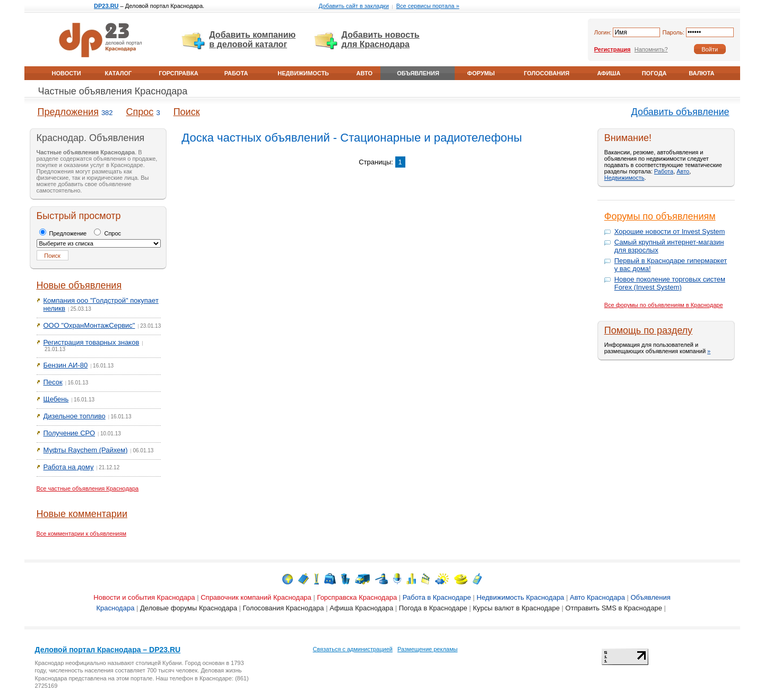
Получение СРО (70, 433)
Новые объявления (79, 285)
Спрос (140, 112)
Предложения (68, 112)
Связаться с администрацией (353, 649)
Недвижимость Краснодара (520, 597)
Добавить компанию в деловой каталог (252, 40)
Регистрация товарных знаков (92, 342)
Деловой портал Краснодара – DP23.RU (108, 650)
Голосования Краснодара (284, 608)
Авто (364, 73)
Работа (236, 73)
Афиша (609, 73)
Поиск (187, 112)
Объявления (418, 73)
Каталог (119, 73)
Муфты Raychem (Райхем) (86, 450)
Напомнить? (651, 49)
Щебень (56, 399)
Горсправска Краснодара (357, 597)
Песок (53, 382)
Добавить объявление (680, 112)
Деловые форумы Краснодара (189, 608)
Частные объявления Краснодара (113, 91)
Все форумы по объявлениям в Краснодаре (664, 305)
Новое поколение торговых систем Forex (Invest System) (670, 283)
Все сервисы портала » (428, 6)
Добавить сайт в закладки (353, 6)
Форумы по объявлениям (660, 216)
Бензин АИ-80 (66, 365)
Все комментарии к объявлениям (82, 533)
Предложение (63, 233)
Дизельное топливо (75, 416)
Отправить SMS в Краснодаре (614, 608)
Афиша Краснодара (361, 608)
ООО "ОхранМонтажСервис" (89, 325)
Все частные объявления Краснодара (88, 488)
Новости (67, 73)
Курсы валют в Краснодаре (516, 608)
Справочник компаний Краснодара (256, 597)
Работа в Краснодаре (437, 597)
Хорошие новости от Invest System (670, 231)
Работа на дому (69, 467)
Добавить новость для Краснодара (381, 40)
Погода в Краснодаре (433, 608)
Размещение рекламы (427, 649)
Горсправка (178, 73)
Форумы (481, 73)
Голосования (546, 73)
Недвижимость (303, 73)
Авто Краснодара (597, 597)
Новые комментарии (82, 514)
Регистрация (613, 49)
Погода (654, 73)
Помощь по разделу (648, 330)
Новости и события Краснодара (144, 597)
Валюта (701, 73)
